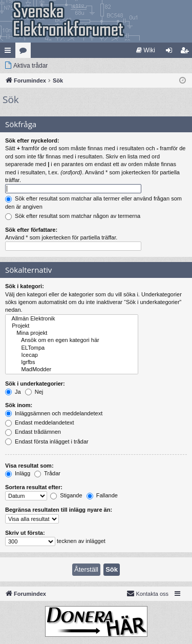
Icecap (72, 355)
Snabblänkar (10, 52)
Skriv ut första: (25, 533)
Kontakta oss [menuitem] (147, 593)
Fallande (102, 495)
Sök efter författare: (31, 230)
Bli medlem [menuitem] (187, 52)
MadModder (72, 370)
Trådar (47, 473)
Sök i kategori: (25, 286)
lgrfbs (72, 363)
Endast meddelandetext (40, 422)
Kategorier (25, 52)
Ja (13, 392)
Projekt (72, 326)
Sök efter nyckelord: (32, 140)
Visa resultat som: (29, 466)
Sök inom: (19, 405)
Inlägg (18, 473)
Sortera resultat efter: (34, 487)
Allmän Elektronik (72, 319)
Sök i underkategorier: (35, 384)
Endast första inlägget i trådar (47, 441)
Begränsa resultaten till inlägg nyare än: (59, 510)
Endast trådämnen (33, 432)
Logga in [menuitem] (171, 52)
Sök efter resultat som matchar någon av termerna (73, 216)
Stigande (66, 495)
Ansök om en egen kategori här (72, 340)
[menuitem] (146, 50)
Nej (34, 392)
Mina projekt (72, 333)
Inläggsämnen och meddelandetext (54, 413)
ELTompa (72, 348)
